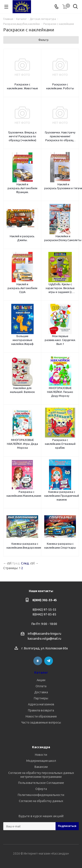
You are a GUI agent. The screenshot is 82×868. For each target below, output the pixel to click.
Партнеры (41, 698)
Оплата (41, 686)
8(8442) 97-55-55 (44, 610)
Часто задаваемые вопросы (41, 722)
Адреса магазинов (41, 704)
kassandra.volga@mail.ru (44, 639)
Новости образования (41, 716)
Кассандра (41, 747)
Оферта (41, 789)
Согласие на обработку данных (41, 801)
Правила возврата (41, 710)
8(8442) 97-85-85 (44, 614)
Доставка (41, 692)
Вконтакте (38, 661)
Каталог (41, 672)
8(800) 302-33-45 (45, 600)
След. (25, 563)
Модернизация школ (41, 761)
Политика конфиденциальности (41, 795)
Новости (41, 755)
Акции (41, 680)
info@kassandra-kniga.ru (44, 634)
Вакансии (41, 767)
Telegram (49, 661)
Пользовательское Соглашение (41, 783)
